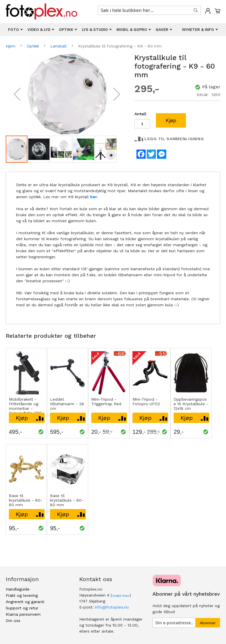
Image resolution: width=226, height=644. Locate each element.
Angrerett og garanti (25, 602)
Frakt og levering (22, 595)
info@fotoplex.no (112, 607)
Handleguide (18, 589)
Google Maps (121, 596)
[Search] (196, 10)
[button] (17, 94)
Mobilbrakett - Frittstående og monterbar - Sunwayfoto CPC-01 (26, 408)
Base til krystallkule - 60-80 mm (26, 500)
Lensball (59, 46)
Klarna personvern (23, 614)
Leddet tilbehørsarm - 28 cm (67, 404)
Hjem (11, 46)
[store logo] (41, 12)
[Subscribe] (208, 623)
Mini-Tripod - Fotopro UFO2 (146, 401)
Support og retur (22, 608)
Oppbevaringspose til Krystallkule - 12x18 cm (191, 404)
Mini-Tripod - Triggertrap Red (106, 401)
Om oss (13, 621)
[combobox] (149, 10)
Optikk (34, 46)
